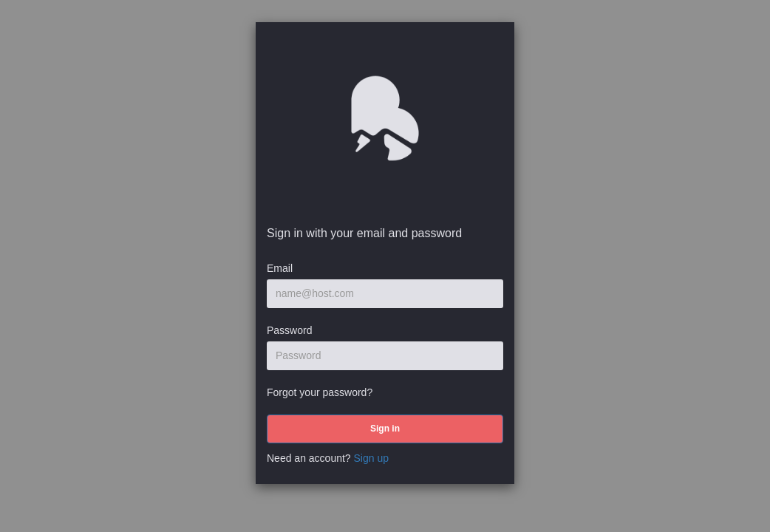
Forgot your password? (320, 392)
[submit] (385, 429)
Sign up (371, 458)
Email (280, 268)
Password (289, 330)
